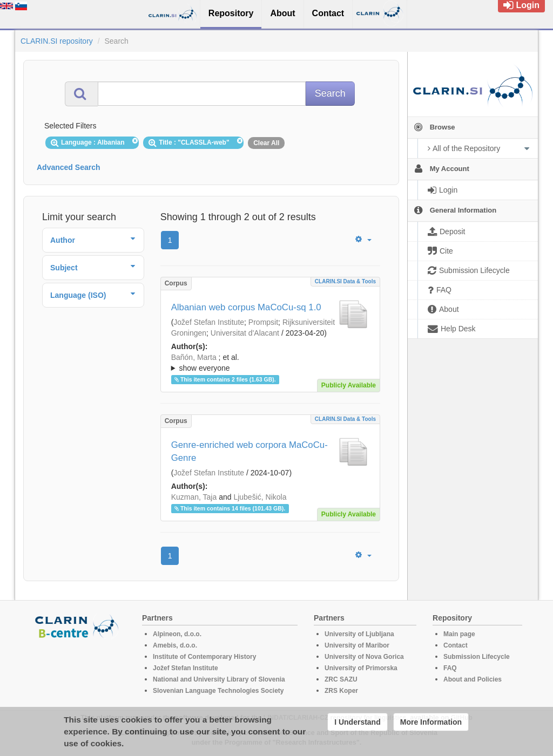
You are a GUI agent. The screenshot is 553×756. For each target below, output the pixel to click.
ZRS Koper (341, 691)
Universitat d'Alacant (245, 333)
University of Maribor (357, 645)
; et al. (270, 363)
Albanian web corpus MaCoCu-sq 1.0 (246, 307)
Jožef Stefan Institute (209, 322)
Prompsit (263, 322)
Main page (459, 634)
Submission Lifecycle (477, 657)
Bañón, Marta (194, 357)
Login (521, 5)
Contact (456, 645)
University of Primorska (361, 668)
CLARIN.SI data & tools (345, 281)
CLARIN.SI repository (57, 41)
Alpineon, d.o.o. (177, 634)
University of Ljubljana (359, 634)
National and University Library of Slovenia (219, 679)
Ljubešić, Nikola (260, 497)
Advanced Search (69, 167)
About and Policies (473, 679)
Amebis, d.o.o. (175, 645)
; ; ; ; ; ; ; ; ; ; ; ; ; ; (270, 363)
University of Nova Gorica (364, 657)
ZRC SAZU (341, 679)
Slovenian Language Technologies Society (218, 691)
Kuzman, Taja (194, 497)
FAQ (450, 668)
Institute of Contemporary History (204, 657)
